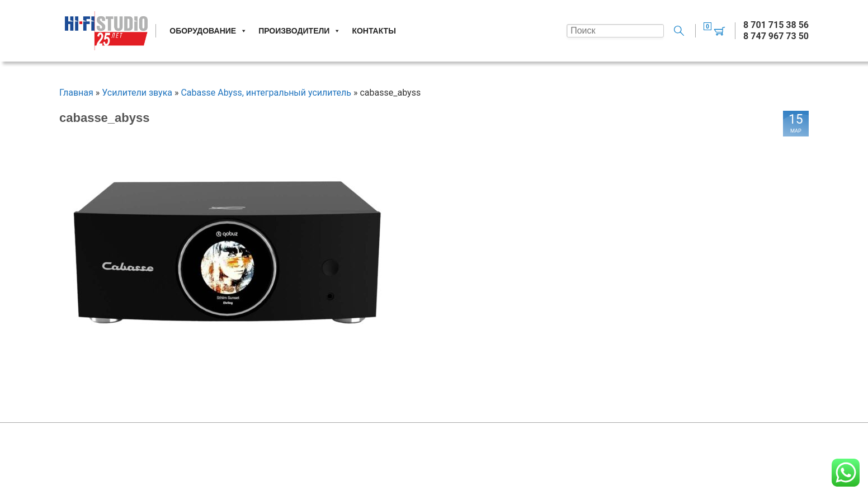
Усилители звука (137, 93)
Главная (76, 93)
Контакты (374, 31)
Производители (299, 31)
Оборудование (208, 31)
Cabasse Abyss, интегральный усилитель (266, 93)
